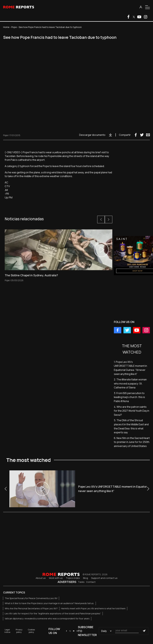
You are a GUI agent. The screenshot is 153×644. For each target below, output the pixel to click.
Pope (14, 27)
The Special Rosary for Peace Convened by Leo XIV (31, 598)
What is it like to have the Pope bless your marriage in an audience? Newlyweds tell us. (49, 603)
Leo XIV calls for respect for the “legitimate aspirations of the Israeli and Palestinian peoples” (53, 613)
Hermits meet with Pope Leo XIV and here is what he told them (93, 608)
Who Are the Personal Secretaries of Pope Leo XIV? (31, 608)
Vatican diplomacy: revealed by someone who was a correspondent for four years (47, 618)
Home (6, 27)
